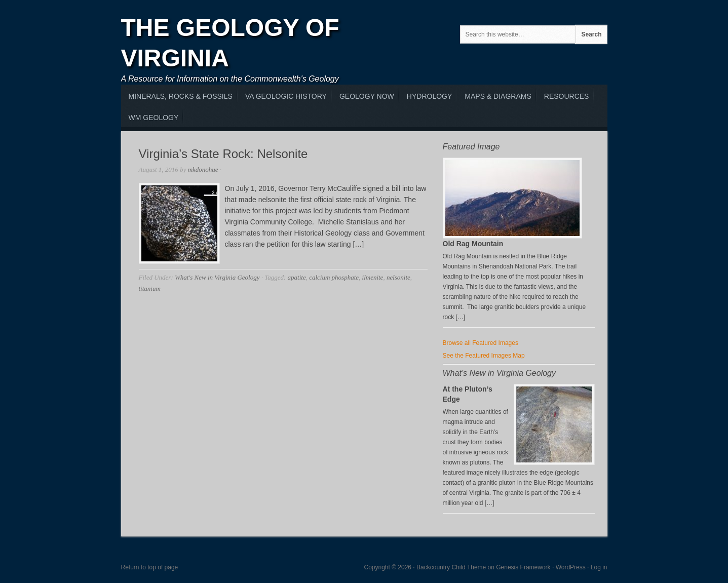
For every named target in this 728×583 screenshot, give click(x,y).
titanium (150, 288)
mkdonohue (203, 169)
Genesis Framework (523, 567)
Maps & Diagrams (498, 96)
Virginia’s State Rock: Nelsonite (223, 154)
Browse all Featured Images (481, 343)
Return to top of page (150, 567)
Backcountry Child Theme (451, 567)
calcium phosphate (334, 277)
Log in (599, 567)
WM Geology (154, 118)
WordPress (571, 567)
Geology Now (367, 96)
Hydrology (429, 96)
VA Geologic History (286, 96)
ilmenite (373, 277)
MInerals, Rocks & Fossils (181, 96)
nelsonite (398, 277)
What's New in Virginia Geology (217, 277)
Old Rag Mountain (473, 244)
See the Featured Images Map (484, 356)
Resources (567, 96)
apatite (297, 277)
